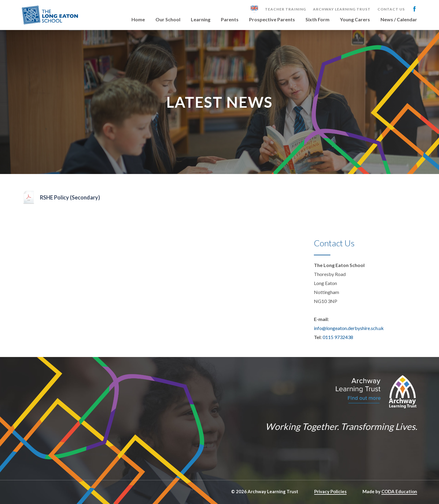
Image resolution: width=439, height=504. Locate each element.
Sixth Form (317, 20)
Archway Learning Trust (342, 9)
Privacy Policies (330, 491)
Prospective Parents (272, 20)
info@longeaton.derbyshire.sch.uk (349, 328)
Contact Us (391, 9)
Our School (168, 20)
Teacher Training (286, 9)
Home (138, 20)
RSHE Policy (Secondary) (70, 197)
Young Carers (355, 20)
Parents (230, 20)
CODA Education (399, 491)
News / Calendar (399, 20)
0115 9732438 (338, 337)
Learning (201, 20)
